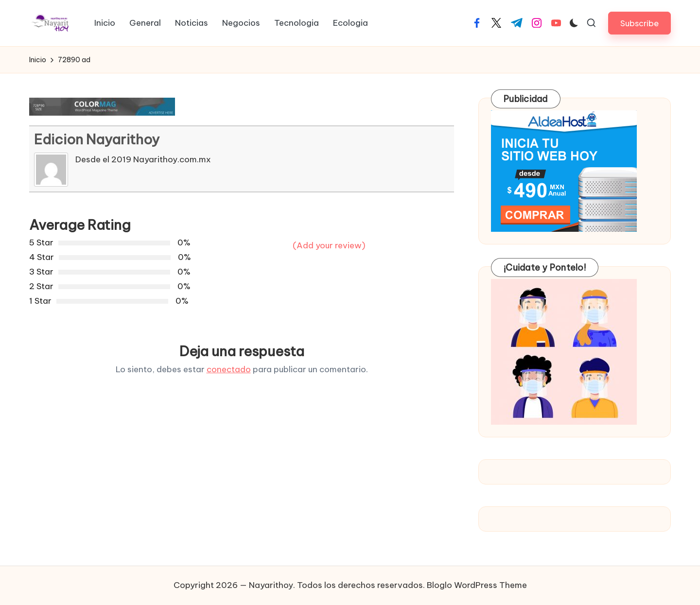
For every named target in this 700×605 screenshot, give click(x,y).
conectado (229, 369)
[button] (639, 23)
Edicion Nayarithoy (97, 139)
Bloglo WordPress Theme (477, 585)
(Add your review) (329, 245)
